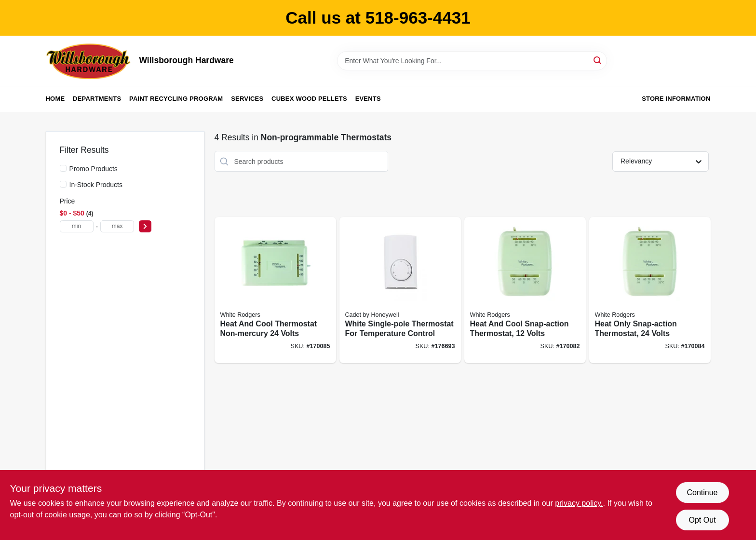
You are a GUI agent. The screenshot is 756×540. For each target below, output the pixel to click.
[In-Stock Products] (63, 184)
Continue (702, 493)
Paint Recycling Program (176, 99)
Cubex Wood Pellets (309, 99)
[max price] (117, 226)
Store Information (676, 99)
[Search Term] (472, 61)
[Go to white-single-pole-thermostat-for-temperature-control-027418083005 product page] (400, 290)
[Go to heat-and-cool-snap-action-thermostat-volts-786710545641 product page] (525, 290)
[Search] (598, 60)
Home (55, 99)
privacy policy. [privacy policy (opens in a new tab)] (579, 503)
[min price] (77, 226)
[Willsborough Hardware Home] (89, 61)
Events (368, 99)
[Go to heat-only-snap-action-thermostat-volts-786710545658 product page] (650, 290)
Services (247, 99)
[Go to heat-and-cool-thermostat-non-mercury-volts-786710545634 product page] (275, 290)
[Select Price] (145, 226)
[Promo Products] (63, 168)
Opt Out (702, 520)
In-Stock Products (96, 185)
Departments (97, 99)
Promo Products (94, 169)
